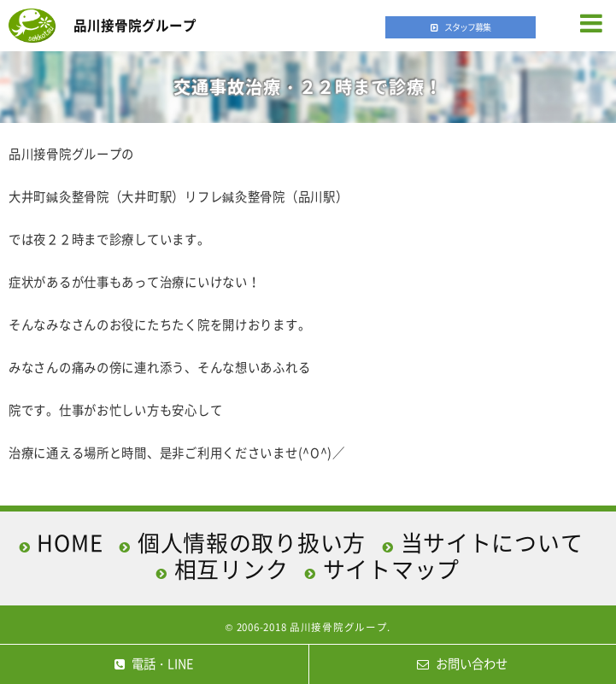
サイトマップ (391, 569)
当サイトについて (492, 542)
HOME (70, 542)
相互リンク (232, 569)
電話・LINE (154, 664)
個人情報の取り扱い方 (252, 542)
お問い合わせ (462, 664)
